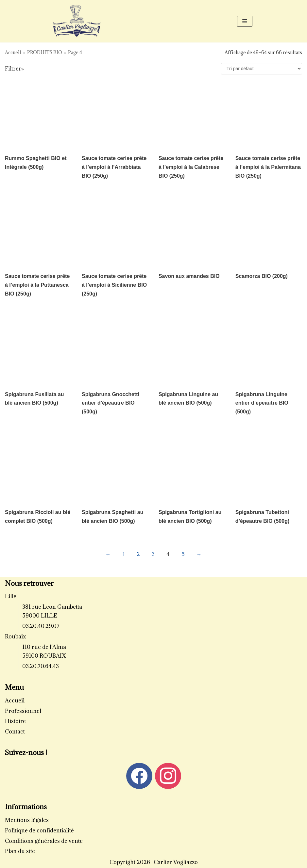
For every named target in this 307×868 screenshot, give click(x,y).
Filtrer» (14, 69)
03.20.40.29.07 (41, 626)
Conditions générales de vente (44, 841)
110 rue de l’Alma (44, 647)
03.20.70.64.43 (41, 666)
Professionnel (23, 711)
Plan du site (20, 851)
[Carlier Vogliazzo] (77, 21)
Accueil (13, 52)
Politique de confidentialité (39, 830)
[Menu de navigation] (245, 21)
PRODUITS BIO (45, 52)
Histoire (15, 721)
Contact (15, 731)
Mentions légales (27, 820)
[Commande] (262, 69)
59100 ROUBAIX (44, 656)
